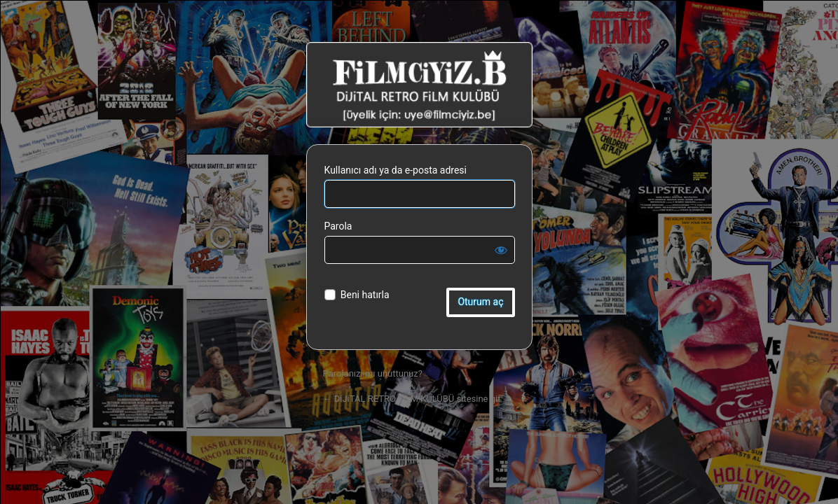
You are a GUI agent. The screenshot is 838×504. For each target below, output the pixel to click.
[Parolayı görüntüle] (501, 250)
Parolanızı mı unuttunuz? (373, 373)
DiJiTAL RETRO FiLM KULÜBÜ (419, 85)
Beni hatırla (365, 295)
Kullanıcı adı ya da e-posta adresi (396, 170)
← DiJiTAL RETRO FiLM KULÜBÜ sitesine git (412, 399)
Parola (338, 226)
